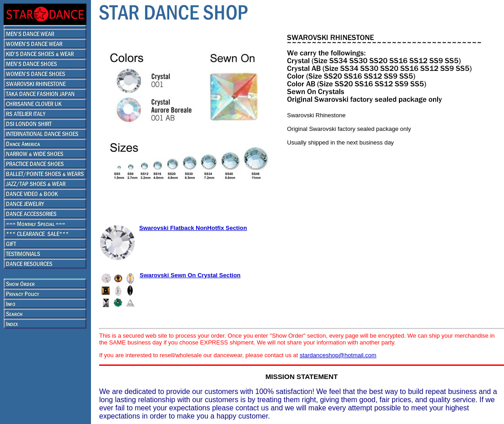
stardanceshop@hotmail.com (338, 355)
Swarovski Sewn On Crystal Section (190, 275)
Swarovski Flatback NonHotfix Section (193, 228)
